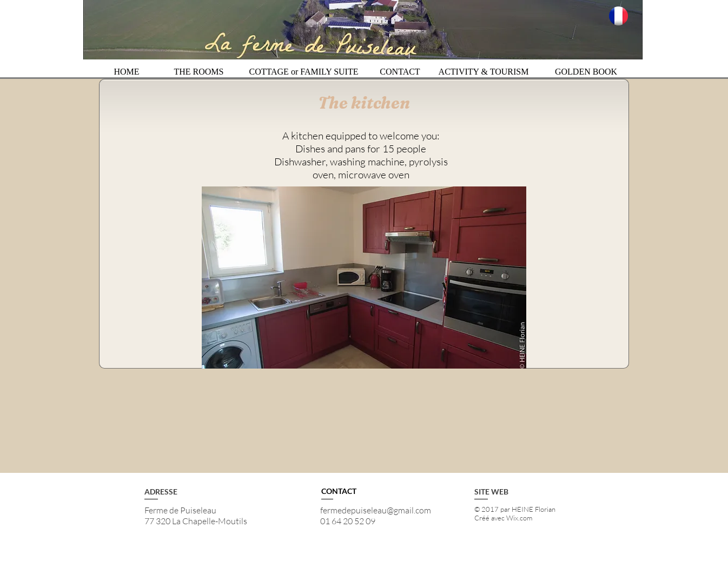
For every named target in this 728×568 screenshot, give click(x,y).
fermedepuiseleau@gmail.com (376, 510)
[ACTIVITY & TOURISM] (484, 72)
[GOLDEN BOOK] (586, 72)
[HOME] (127, 72)
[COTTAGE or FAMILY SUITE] (304, 72)
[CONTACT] (400, 72)
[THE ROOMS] (199, 72)
